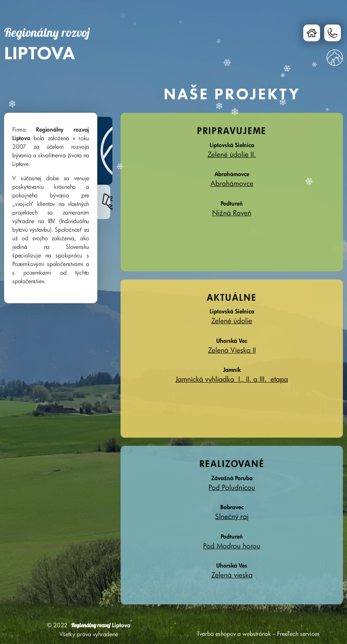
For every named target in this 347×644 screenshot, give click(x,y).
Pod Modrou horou (232, 546)
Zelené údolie (232, 321)
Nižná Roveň (232, 213)
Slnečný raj (232, 516)
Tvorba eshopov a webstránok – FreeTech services (258, 634)
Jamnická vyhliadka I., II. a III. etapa (232, 379)
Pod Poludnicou (232, 487)
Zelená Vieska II (232, 350)
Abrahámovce (232, 183)
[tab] (105, 151)
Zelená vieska (232, 575)
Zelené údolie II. (232, 154)
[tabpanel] (47, 208)
